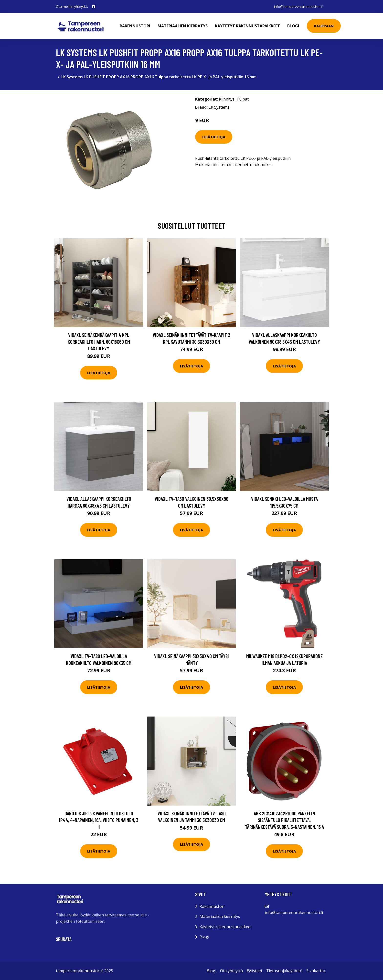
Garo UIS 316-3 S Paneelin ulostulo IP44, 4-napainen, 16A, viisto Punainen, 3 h (99, 820)
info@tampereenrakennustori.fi (299, 6)
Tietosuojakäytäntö (284, 971)
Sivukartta (316, 971)
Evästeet (255, 971)
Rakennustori (135, 26)
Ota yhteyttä (231, 971)
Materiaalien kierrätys (183, 26)
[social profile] (94, 7)
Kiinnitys (227, 99)
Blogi (293, 26)
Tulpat (243, 99)
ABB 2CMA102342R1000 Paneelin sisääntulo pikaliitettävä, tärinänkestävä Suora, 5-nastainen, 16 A (284, 820)
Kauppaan (324, 26)
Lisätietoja (214, 137)
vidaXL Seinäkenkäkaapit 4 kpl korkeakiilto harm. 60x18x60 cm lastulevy (99, 342)
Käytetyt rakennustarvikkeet (247, 26)
